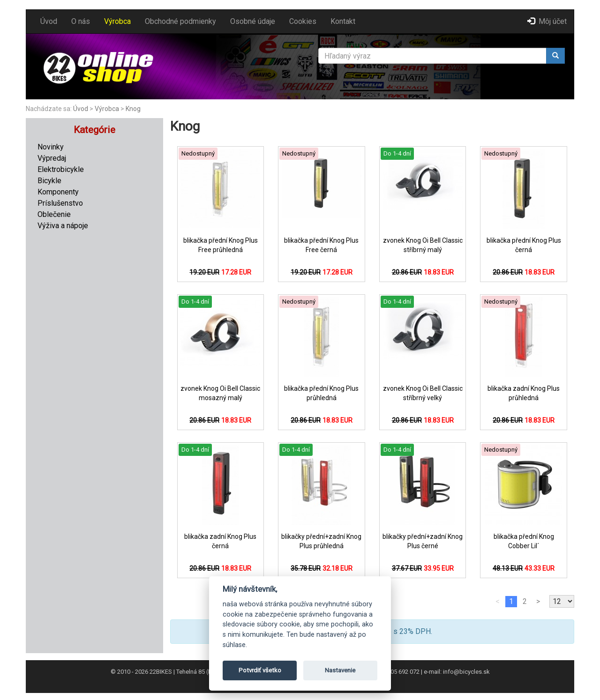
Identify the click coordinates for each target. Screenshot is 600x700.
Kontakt (343, 21)
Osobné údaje (253, 21)
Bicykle (49, 181)
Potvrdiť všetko (260, 670)
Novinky (51, 147)
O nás (81, 21)
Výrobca (117, 21)
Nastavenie (340, 670)
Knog (133, 109)
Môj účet (547, 21)
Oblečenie (54, 214)
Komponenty (58, 192)
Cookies (303, 21)
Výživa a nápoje (63, 226)
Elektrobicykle (61, 169)
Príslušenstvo (60, 203)
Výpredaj (52, 158)
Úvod (49, 21)
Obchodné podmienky (180, 21)
